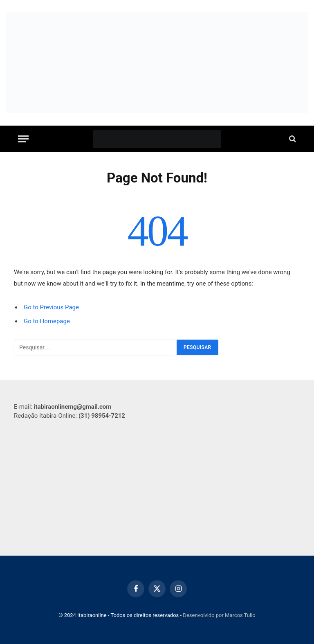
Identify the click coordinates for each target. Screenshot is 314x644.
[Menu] (23, 139)
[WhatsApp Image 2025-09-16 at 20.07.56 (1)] (157, 63)
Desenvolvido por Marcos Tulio (219, 615)
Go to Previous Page (51, 307)
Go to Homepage (47, 321)
